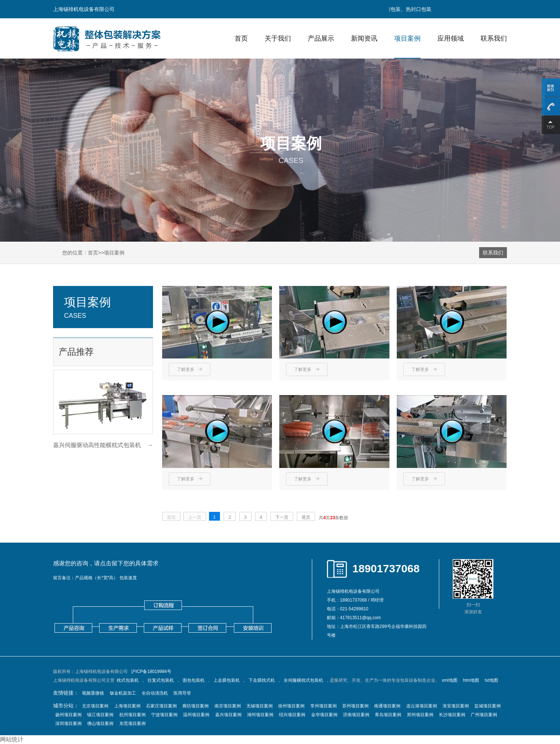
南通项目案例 (387, 706)
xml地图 (450, 680)
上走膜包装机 (227, 680)
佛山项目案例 (100, 723)
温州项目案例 (196, 715)
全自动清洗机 (155, 693)
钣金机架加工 (123, 693)
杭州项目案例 (132, 715)
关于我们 (278, 38)
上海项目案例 (127, 706)
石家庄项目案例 (161, 706)
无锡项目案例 (260, 706)
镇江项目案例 (100, 715)
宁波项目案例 (164, 715)
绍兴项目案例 (292, 715)
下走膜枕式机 (262, 680)
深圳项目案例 (68, 723)
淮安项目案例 (456, 706)
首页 (241, 38)
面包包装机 (194, 680)
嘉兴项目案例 (228, 715)
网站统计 (12, 739)
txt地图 (491, 680)
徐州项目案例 (291, 706)
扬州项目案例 (68, 715)
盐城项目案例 (488, 706)
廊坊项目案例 (195, 706)
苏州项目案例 (355, 706)
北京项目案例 (95, 706)
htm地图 (471, 680)
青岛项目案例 (388, 715)
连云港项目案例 (422, 706)
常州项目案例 (324, 706)
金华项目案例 (324, 715)
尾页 (306, 517)
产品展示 (321, 38)
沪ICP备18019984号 (151, 672)
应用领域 (451, 38)
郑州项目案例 (420, 715)
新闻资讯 (364, 38)
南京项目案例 (228, 706)
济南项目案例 (356, 715)
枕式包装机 (128, 680)
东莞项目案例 (132, 723)
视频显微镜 (93, 693)
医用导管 (182, 693)
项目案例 (407, 38)
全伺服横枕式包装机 (303, 680)
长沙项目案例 (452, 715)
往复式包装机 (161, 680)
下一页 (282, 517)
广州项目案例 (484, 715)
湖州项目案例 (260, 715)
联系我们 (494, 38)
